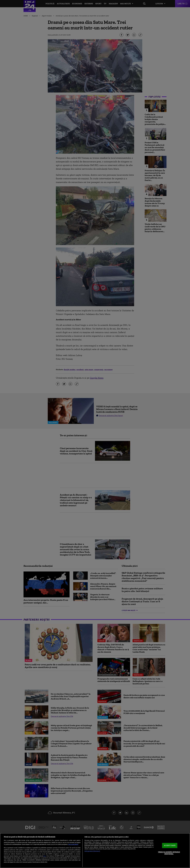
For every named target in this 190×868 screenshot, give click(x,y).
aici (45, 856)
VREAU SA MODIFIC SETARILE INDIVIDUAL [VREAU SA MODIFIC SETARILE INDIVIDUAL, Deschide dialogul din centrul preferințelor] (169, 853)
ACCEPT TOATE (170, 845)
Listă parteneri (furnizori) (92, 851)
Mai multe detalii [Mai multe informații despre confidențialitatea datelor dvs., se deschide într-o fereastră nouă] (73, 844)
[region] (95, 851)
